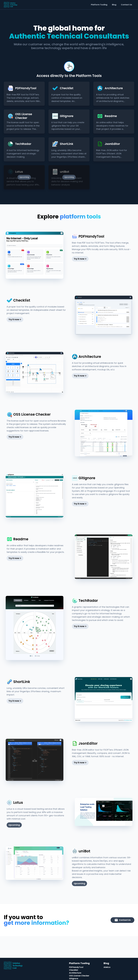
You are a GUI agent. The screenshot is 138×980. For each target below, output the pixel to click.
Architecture (75, 973)
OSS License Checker (79, 976)
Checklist (74, 970)
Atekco (107, 967)
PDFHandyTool (76, 967)
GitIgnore (74, 979)
